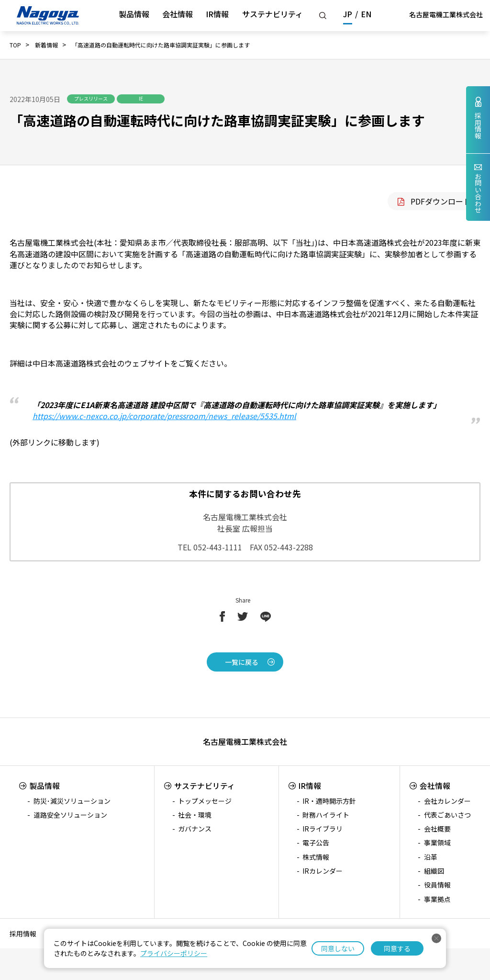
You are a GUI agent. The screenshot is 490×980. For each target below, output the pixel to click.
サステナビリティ (273, 14)
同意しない (338, 948)
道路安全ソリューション (70, 815)
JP (348, 14)
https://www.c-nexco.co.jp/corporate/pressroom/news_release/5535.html (164, 416)
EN (366, 14)
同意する (397, 948)
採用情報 (23, 934)
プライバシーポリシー (174, 953)
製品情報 (134, 14)
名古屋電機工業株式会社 (446, 14)
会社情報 (178, 14)
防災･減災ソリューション (72, 801)
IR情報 (217, 14)
